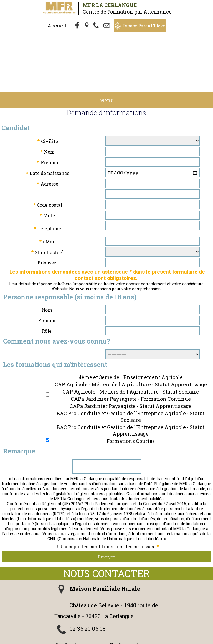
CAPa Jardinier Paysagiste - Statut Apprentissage (131, 364)
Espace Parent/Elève (144, 26)
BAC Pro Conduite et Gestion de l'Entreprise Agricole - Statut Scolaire (131, 374)
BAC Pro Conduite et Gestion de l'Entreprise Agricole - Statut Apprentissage (131, 388)
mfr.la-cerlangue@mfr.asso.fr (105, 605)
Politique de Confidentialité (150, 636)
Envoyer (106, 517)
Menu (107, 57)
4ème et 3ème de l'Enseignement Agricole (131, 335)
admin (160, 641)
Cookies (189, 636)
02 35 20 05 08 (88, 589)
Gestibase (86, 641)
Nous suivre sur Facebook (102, 622)
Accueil (57, 26)
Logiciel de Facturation (124, 641)
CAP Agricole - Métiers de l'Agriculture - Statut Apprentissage (131, 342)
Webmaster (60, 641)
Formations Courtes (131, 399)
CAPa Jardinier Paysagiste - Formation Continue (131, 357)
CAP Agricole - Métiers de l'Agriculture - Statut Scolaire (131, 349)
